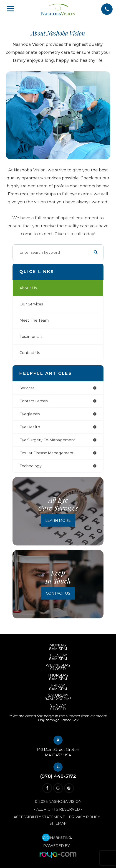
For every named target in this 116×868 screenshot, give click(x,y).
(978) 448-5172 (58, 776)
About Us (28, 288)
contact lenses (34, 401)
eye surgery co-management (47, 440)
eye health (30, 427)
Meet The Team (34, 320)
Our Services (31, 304)
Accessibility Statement (39, 817)
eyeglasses (30, 414)
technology (31, 466)
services (27, 388)
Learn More (58, 521)
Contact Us (30, 353)
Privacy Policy (84, 817)
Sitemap (58, 823)
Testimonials (31, 336)
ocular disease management (47, 453)
